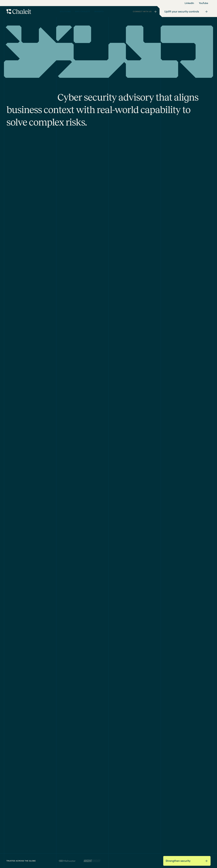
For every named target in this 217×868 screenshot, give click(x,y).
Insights (100, 12)
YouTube (204, 3)
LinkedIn (189, 3)
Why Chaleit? (82, 12)
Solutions (66, 12)
